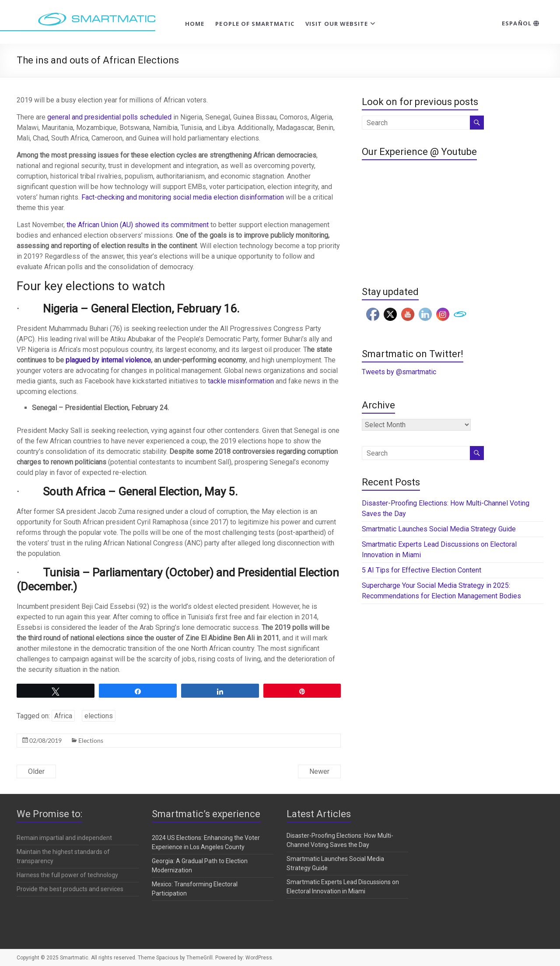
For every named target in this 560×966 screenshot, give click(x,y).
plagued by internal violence (108, 360)
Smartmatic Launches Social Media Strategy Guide (439, 529)
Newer (319, 771)
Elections (91, 740)
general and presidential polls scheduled (109, 117)
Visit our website (337, 24)
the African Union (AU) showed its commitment (138, 225)
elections (99, 716)
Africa (63, 716)
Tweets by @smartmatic (399, 372)
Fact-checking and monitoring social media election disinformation (183, 197)
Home (195, 24)
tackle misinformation (241, 381)
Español (520, 23)
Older (36, 771)
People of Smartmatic (255, 24)
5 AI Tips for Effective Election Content (422, 570)
